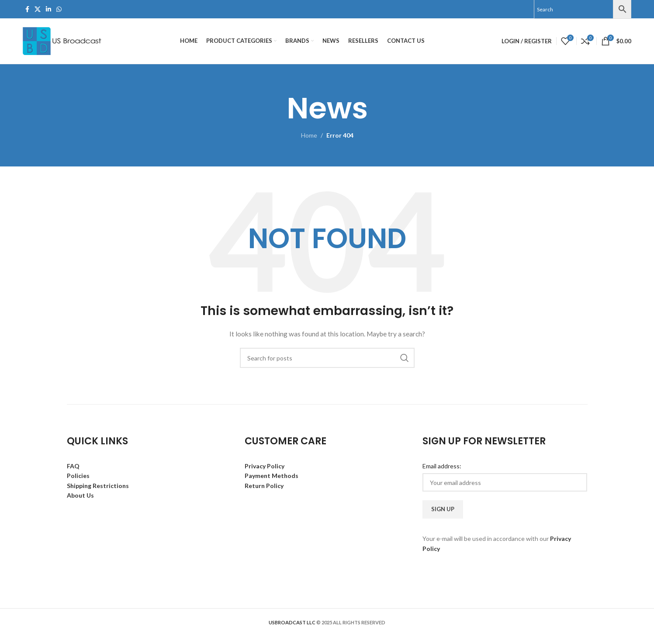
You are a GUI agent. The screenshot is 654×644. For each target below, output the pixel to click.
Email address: (442, 466)
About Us (80, 495)
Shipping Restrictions (98, 486)
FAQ (73, 466)
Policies (78, 476)
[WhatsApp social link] (59, 9)
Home (309, 135)
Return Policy (264, 486)
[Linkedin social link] (48, 9)
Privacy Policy (265, 466)
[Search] (327, 358)
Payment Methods (272, 476)
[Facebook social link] (27, 9)
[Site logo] (63, 40)
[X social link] (38, 9)
